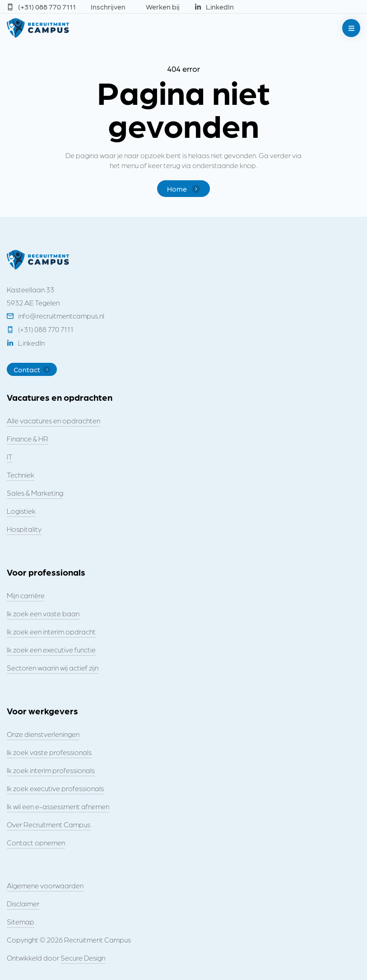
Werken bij (163, 7)
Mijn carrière (26, 595)
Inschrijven (108, 7)
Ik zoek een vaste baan (43, 613)
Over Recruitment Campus (49, 824)
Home (183, 189)
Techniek (21, 475)
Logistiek (21, 511)
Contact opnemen (36, 842)
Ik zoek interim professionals (51, 770)
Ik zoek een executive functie (51, 649)
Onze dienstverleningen (43, 734)
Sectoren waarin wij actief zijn (53, 668)
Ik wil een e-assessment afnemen (58, 806)
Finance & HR (28, 438)
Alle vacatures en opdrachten (53, 420)
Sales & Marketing (35, 493)
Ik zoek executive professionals (55, 788)
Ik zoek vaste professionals (49, 752)
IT (10, 457)
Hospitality (24, 529)
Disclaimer (23, 903)
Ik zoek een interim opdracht (51, 631)
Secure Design (83, 958)
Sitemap (21, 921)
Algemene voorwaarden (45, 885)
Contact (32, 369)
